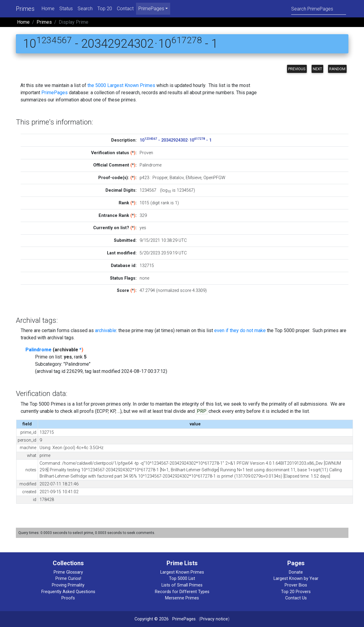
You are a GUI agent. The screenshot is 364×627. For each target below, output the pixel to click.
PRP (202, 411)
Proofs (68, 598)
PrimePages (55, 93)
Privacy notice (214, 619)
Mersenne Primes (182, 598)
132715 (147, 266)
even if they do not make (240, 330)
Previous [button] (297, 69)
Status (66, 9)
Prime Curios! (68, 579)
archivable (106, 330)
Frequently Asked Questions (68, 592)
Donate (296, 572)
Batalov (177, 178)
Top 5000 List (182, 579)
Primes (25, 9)
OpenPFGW (214, 178)
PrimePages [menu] (151, 9)
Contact (125, 9)
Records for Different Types (182, 592)
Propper (160, 178)
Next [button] (317, 69)
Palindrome (38, 350)
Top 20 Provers (296, 592)
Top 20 (105, 9)
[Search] (319, 9)
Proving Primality (68, 585)
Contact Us (296, 598)
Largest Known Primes (182, 572)
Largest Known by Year (296, 579)
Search (85, 9)
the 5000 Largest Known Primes (121, 85)
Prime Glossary (68, 572)
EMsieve (194, 178)
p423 (144, 178)
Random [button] (337, 69)
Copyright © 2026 (152, 619)
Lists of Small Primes (182, 585)
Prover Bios (296, 585)
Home (48, 9)
